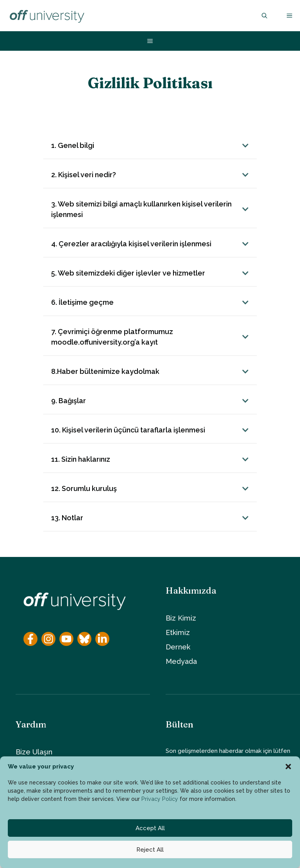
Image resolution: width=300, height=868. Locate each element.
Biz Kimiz (181, 618)
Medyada (181, 661)
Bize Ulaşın (34, 752)
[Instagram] (48, 639)
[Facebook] (30, 639)
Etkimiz (178, 632)
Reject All (150, 850)
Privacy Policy (160, 799)
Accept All (150, 828)
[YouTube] (66, 639)
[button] (288, 767)
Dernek (178, 647)
